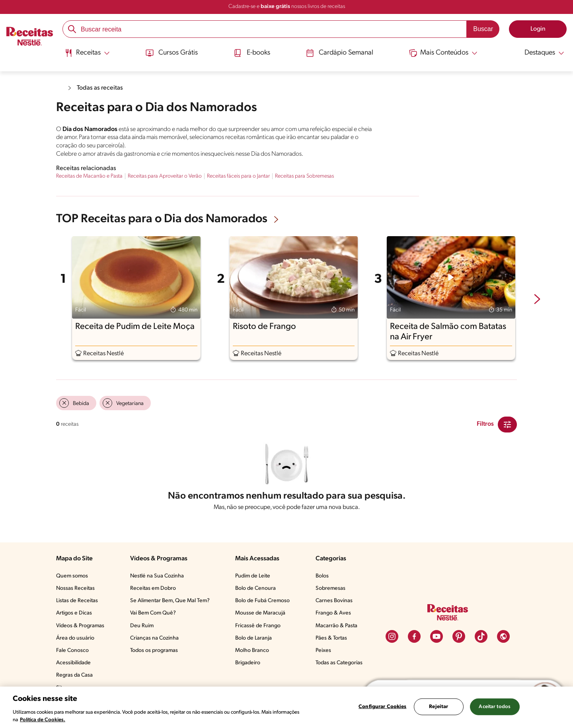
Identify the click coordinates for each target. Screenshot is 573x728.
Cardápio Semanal (340, 53)
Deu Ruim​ (142, 626)
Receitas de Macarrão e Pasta (89, 176)
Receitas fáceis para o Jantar (238, 176)
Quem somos (72, 576)
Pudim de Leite (253, 576)
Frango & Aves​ (333, 613)
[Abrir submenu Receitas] (87, 53)
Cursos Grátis (171, 53)
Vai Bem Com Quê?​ (153, 613)
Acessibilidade (73, 663)
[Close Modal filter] (507, 425)
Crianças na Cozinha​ (154, 638)
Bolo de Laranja (253, 638)
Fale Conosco (72, 651)
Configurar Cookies (382, 707)
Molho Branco (252, 651)
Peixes (323, 651)
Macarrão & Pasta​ (336, 626)
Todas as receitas (100, 88)
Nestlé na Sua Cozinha (157, 576)
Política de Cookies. (43, 720)
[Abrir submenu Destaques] (540, 53)
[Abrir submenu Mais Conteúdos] (444, 53)
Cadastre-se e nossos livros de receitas (287, 7)
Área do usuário (75, 638)
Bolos (322, 576)
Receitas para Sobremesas (304, 176)
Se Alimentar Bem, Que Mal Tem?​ (170, 601)
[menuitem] (87, 56)
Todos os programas (154, 651)
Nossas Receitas (75, 588)
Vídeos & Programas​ (80, 626)
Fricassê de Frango (258, 626)
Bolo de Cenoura (255, 588)
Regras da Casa (74, 675)
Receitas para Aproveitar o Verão (165, 176)
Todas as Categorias (339, 663)
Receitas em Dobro (153, 588)
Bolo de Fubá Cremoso (262, 601)
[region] (286, 707)
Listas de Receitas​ (77, 601)
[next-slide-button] (537, 300)
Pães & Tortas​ (331, 638)
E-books (251, 53)
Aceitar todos (495, 707)
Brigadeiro (248, 663)
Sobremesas (330, 588)
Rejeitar (439, 707)
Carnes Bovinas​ (334, 601)
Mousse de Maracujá (260, 613)
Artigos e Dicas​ (74, 613)
